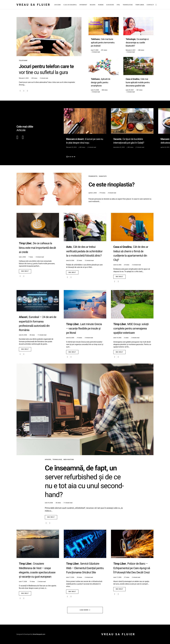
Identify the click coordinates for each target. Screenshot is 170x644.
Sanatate (103, 176)
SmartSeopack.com (39, 634)
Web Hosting (69, 460)
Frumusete (93, 176)
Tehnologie (57, 460)
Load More (84, 610)
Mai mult (25, 271)
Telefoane (23, 61)
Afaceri (48, 460)
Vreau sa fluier (33, 5)
